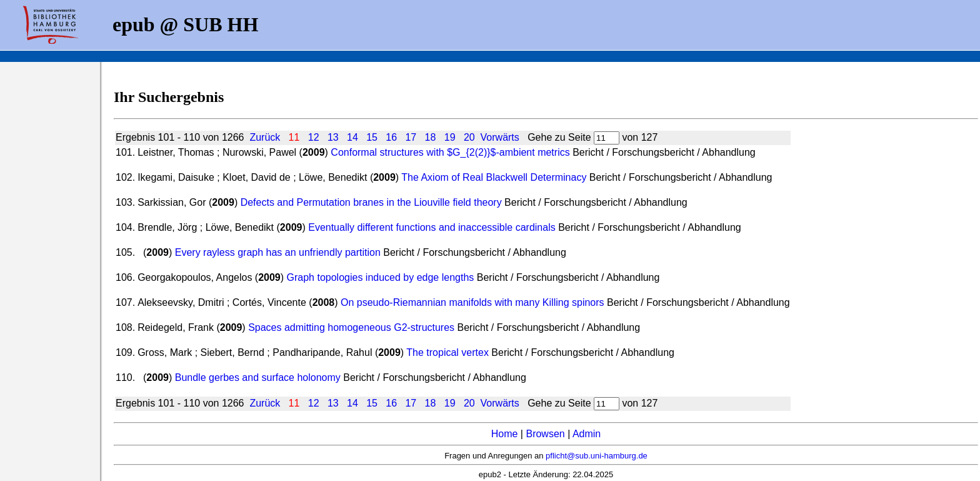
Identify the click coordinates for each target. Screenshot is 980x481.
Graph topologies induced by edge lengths (381, 277)
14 (352, 137)
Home (505, 434)
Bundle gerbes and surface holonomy (258, 377)
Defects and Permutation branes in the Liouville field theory (371, 202)
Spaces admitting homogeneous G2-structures (351, 327)
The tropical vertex (447, 352)
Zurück (265, 137)
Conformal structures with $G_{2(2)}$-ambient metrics (452, 152)
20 (469, 137)
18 (431, 137)
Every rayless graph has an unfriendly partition (278, 252)
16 (391, 137)
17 (411, 137)
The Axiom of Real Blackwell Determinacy (494, 177)
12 (314, 137)
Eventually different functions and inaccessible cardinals (432, 227)
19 (450, 137)
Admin (587, 434)
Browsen (545, 434)
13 (333, 137)
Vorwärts (500, 137)
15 (372, 137)
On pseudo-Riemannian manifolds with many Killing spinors (472, 302)
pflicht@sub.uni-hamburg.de (597, 456)
